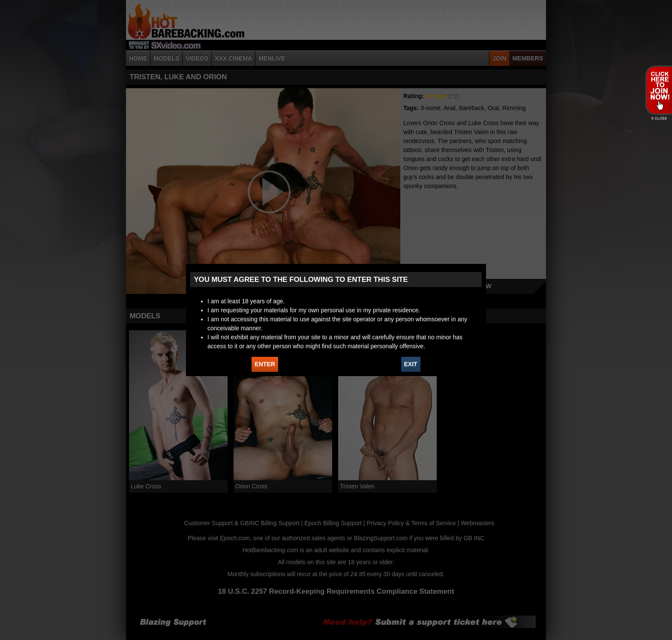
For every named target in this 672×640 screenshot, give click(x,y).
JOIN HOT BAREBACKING (658, 90)
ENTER (265, 364)
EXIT (411, 364)
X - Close (658, 118)
